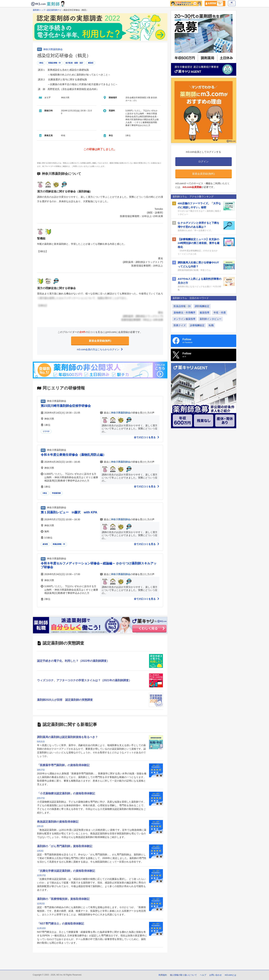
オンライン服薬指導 (184, 319)
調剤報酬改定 (202, 306)
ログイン (232, 3)
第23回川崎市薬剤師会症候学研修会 (66, 406)
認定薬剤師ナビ (54, 10)
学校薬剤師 (56, 493)
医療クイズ (180, 325)
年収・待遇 (220, 313)
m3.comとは (231, 975)
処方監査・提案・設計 (74, 63)
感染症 (91, 63)
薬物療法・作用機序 (184, 313)
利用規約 (163, 975)
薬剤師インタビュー (211, 319)
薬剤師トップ (39, 10)
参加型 (45, 544)
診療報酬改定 (197, 325)
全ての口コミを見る (147, 437)
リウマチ (46, 431)
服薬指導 (204, 313)
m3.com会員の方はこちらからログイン (100, 349)
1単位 (41, 63)
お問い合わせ (216, 975)
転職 (211, 325)
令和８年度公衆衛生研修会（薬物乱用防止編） (73, 455)
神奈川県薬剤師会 (53, 49)
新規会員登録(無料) (100, 341)
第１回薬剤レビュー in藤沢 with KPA (69, 512)
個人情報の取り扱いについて (183, 975)
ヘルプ (203, 975)
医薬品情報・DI (55, 63)
